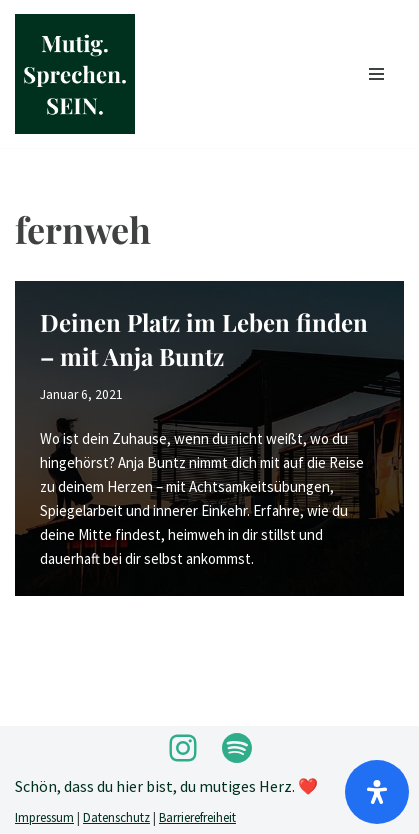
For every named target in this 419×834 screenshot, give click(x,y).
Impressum (44, 817)
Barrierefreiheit (197, 817)
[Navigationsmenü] (376, 74)
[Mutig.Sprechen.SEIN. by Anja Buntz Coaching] (75, 74)
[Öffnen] (377, 792)
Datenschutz (116, 817)
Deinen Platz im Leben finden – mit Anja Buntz (204, 339)
